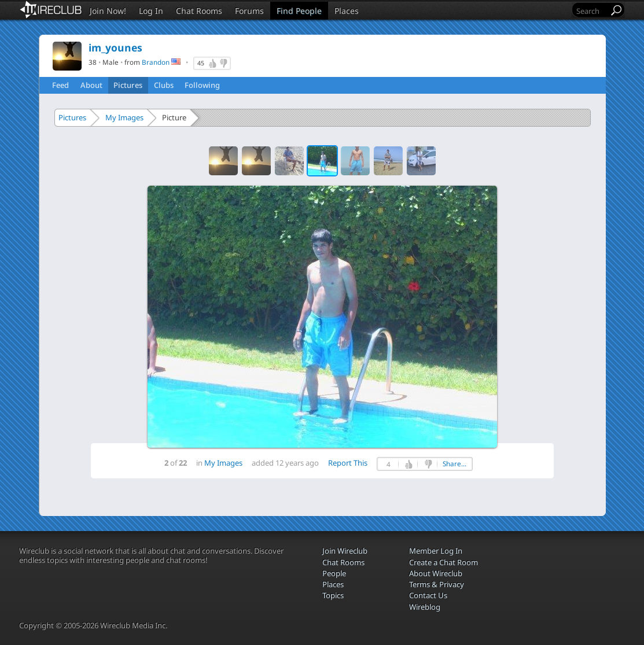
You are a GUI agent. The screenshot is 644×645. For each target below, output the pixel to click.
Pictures (128, 85)
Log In (151, 11)
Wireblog (425, 607)
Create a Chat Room (444, 562)
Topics (333, 595)
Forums (249, 11)
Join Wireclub (345, 551)
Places (347, 11)
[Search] (591, 11)
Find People (299, 11)
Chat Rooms (199, 11)
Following (202, 85)
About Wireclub (436, 573)
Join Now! (108, 11)
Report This (348, 463)
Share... (455, 464)
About (91, 85)
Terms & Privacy (437, 584)
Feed (60, 85)
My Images (124, 117)
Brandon (156, 62)
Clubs (164, 85)
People (334, 573)
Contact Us (428, 595)
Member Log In (436, 551)
